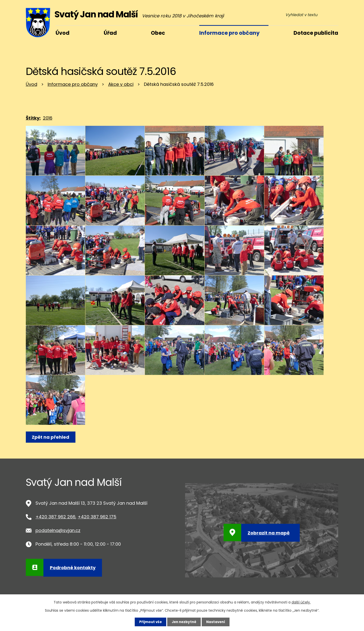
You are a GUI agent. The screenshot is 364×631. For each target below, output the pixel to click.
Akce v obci (121, 84)
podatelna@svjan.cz (58, 530)
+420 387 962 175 (97, 517)
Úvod (32, 84)
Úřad (110, 33)
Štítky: (33, 118)
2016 (48, 118)
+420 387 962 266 (55, 517)
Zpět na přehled (51, 437)
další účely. (301, 602)
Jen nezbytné (184, 622)
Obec (158, 33)
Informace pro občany (73, 84)
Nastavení (217, 622)
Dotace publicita (316, 33)
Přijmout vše (149, 622)
